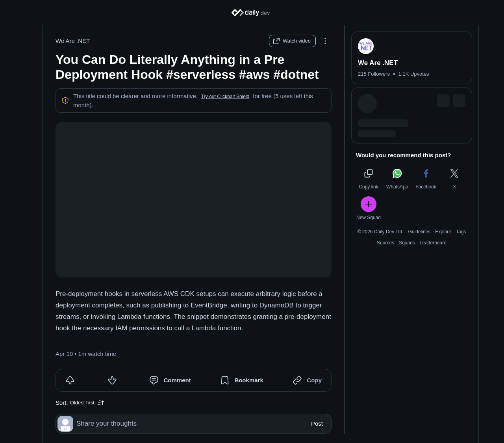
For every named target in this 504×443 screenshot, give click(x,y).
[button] (225, 97)
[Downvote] (112, 380)
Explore (443, 232)
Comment (177, 380)
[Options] (325, 41)
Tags (461, 232)
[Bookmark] (225, 380)
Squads (407, 243)
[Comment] (154, 380)
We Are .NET (73, 41)
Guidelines (420, 232)
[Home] (252, 13)
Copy (314, 380)
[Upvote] (70, 380)
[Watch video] (292, 41)
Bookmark (249, 380)
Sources (385, 243)
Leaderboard (433, 243)
